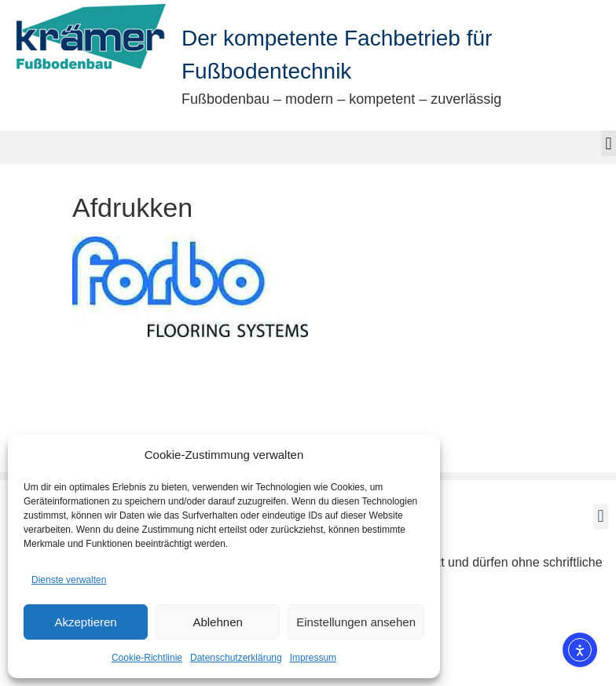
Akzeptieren (85, 622)
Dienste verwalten (69, 580)
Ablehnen (217, 622)
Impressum (313, 658)
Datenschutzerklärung (236, 658)
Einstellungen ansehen (356, 622)
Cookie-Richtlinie (147, 658)
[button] (609, 143)
